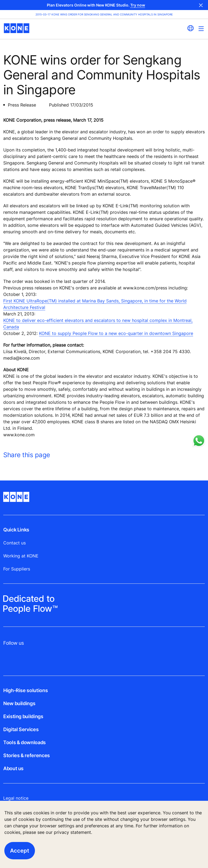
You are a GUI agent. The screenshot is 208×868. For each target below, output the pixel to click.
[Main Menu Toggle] (201, 29)
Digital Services (21, 729)
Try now (138, 5)
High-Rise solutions (25, 690)
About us (13, 768)
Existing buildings (23, 716)
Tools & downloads (25, 742)
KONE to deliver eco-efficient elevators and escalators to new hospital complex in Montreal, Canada (98, 324)
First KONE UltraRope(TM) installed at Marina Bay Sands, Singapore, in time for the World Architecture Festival (95, 304)
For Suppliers (17, 569)
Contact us (14, 543)
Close (201, 5)
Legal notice (16, 798)
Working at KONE (21, 556)
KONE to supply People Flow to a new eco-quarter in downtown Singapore (116, 333)
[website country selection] (190, 28)
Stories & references (27, 755)
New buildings (19, 703)
